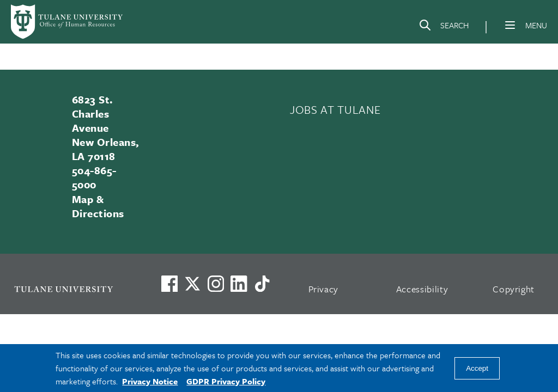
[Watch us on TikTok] (262, 284)
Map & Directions (98, 206)
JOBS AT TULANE (335, 109)
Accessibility (422, 289)
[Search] (444, 27)
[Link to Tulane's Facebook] (216, 284)
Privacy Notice (150, 381)
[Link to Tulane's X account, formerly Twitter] (192, 284)
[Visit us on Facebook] (169, 284)
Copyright (514, 289)
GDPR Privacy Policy (226, 381)
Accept (477, 368)
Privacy (324, 289)
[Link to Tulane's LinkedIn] (239, 284)
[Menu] (510, 25)
